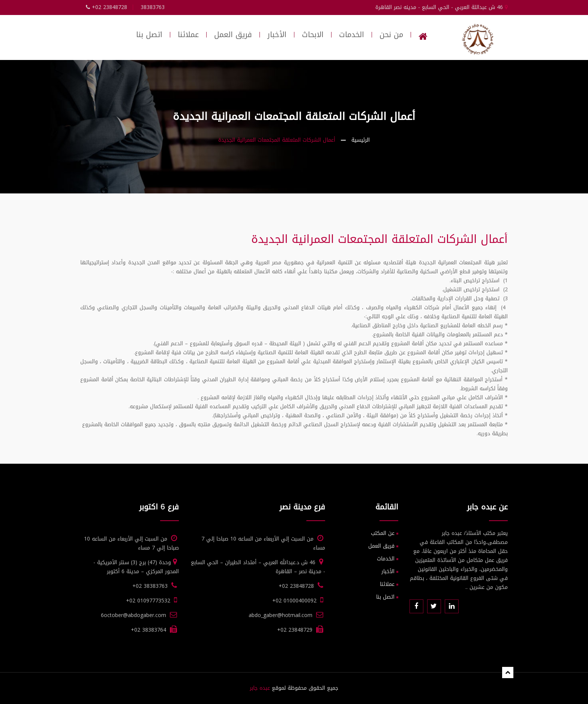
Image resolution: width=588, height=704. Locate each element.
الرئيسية (361, 140)
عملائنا (188, 35)
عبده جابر (260, 688)
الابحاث (313, 35)
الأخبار (277, 35)
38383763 (153, 7)
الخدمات (352, 35)
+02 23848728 (106, 7)
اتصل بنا (149, 35)
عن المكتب (383, 533)
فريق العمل (233, 35)
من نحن (391, 35)
